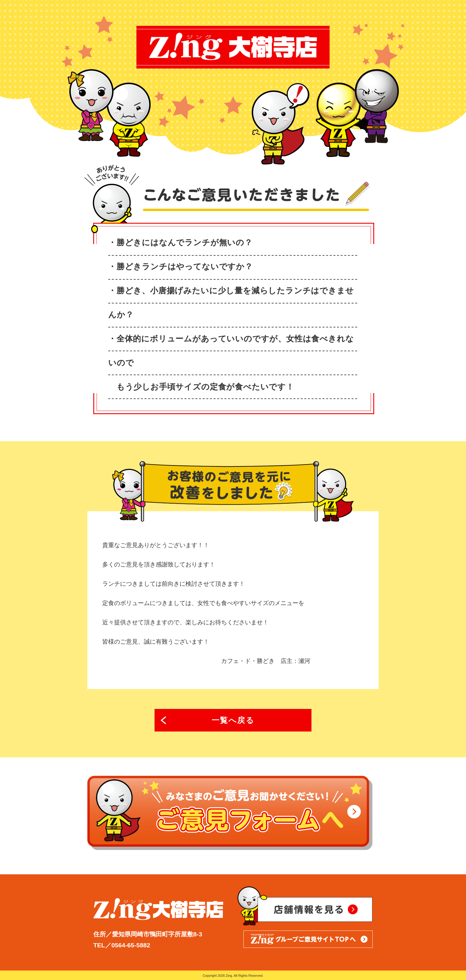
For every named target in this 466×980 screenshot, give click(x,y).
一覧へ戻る (233, 720)
